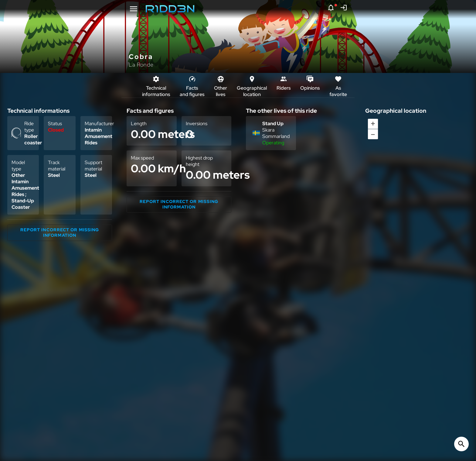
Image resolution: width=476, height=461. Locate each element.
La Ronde (141, 65)
